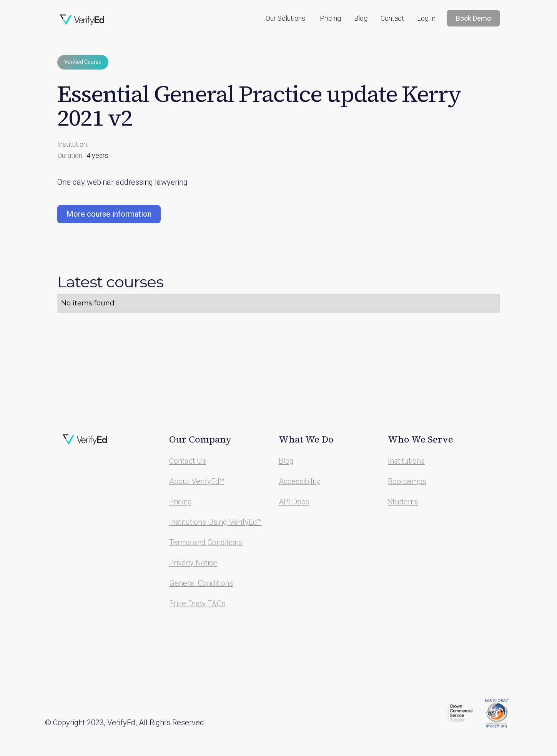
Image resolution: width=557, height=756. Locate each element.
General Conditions (201, 583)
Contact (392, 18)
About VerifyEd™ (197, 481)
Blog (361, 18)
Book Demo (473, 18)
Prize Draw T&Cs (197, 603)
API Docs (294, 502)
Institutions (406, 461)
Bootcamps (407, 481)
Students (403, 502)
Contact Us (188, 461)
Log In (426, 18)
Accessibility (299, 481)
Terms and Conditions (206, 542)
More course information (109, 214)
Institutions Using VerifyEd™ (215, 522)
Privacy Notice (193, 563)
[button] (285, 18)
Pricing (330, 18)
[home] (82, 20)
